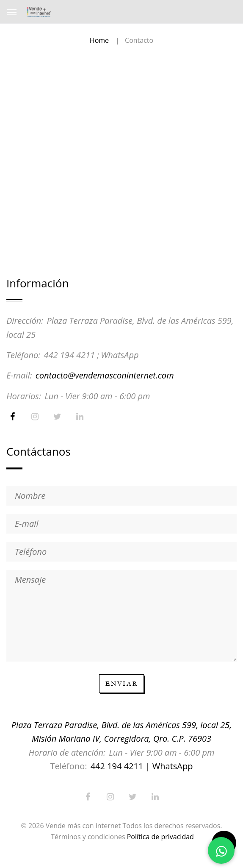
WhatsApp (120, 355)
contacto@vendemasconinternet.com (105, 375)
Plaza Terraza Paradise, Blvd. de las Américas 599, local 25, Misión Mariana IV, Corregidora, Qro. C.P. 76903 (121, 732)
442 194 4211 (69, 355)
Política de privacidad (160, 837)
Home (99, 40)
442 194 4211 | (120, 766)
